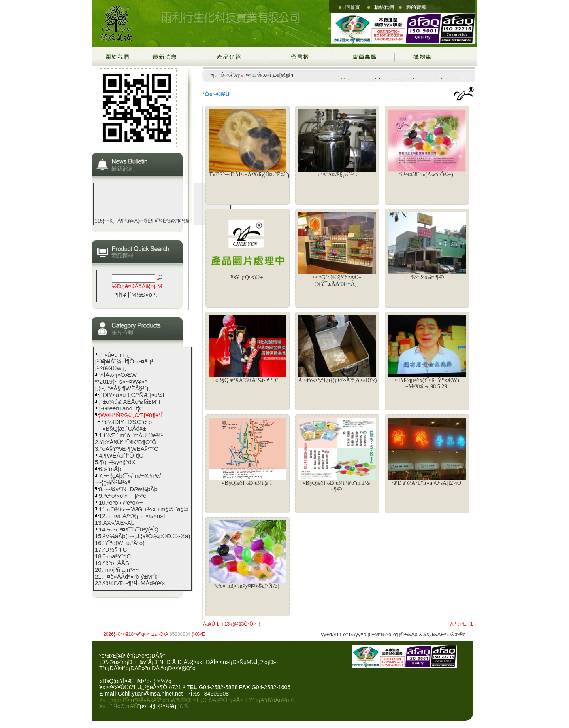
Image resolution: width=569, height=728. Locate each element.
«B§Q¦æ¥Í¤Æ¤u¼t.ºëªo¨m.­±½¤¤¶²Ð (337, 486)
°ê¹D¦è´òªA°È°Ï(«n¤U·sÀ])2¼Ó (426, 483)
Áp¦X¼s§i (422, 634)
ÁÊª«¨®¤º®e (452, 634)
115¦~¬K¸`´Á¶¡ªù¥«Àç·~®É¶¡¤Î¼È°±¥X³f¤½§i (142, 223)
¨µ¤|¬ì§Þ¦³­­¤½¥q (157, 706)
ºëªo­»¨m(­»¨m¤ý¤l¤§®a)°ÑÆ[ (247, 586)
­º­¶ (212, 75)
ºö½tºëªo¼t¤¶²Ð (426, 277)
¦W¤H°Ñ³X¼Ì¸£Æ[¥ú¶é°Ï (269, 75)
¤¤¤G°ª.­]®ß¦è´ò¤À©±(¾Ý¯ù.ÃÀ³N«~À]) (337, 281)
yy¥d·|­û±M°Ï (369, 634)
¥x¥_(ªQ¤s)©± (247, 277)
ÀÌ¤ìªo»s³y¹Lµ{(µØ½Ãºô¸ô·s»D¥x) (338, 380)
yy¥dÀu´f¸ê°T (336, 634)
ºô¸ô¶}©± (397, 634)
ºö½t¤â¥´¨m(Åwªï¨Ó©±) (426, 175)
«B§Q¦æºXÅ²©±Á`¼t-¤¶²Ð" (247, 380)
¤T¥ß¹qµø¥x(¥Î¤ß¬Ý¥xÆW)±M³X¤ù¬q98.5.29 (427, 383)
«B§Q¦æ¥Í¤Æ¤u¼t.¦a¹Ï (247, 483)
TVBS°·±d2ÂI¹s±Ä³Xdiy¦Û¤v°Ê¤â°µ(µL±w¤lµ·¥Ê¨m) (269, 175)
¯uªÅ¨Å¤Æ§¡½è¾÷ (336, 175)
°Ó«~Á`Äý (229, 75)
